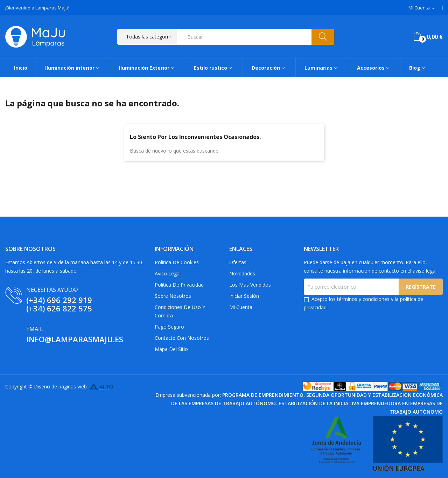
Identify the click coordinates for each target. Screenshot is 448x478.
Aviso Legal (168, 273)
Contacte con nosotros (182, 338)
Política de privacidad (179, 285)
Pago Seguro (169, 327)
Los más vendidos (250, 285)
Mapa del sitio (171, 349)
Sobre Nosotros (173, 296)
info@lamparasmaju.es (75, 339)
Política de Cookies (177, 262)
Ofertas (238, 262)
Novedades (242, 273)
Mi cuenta (241, 307)
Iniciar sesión (244, 296)
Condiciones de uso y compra (180, 311)
